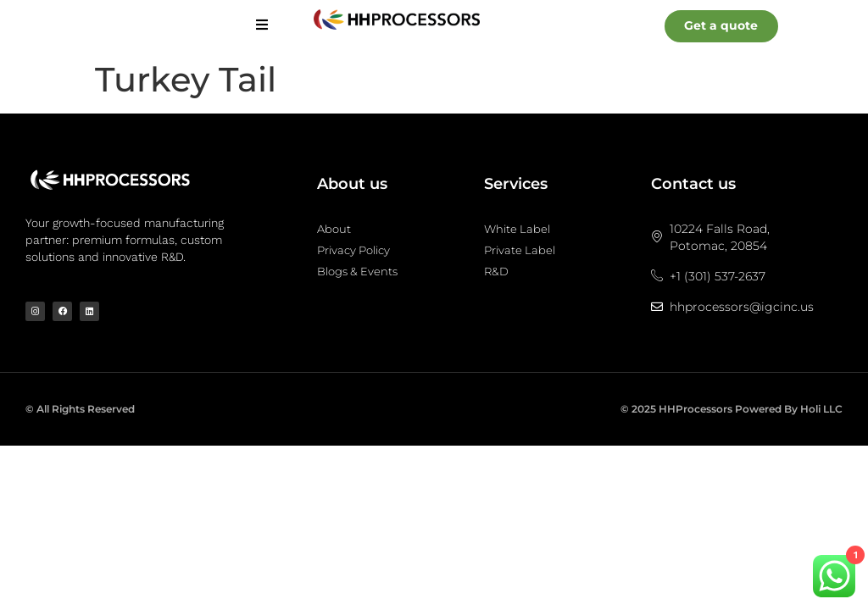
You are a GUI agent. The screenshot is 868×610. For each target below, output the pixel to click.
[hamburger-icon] (262, 25)
